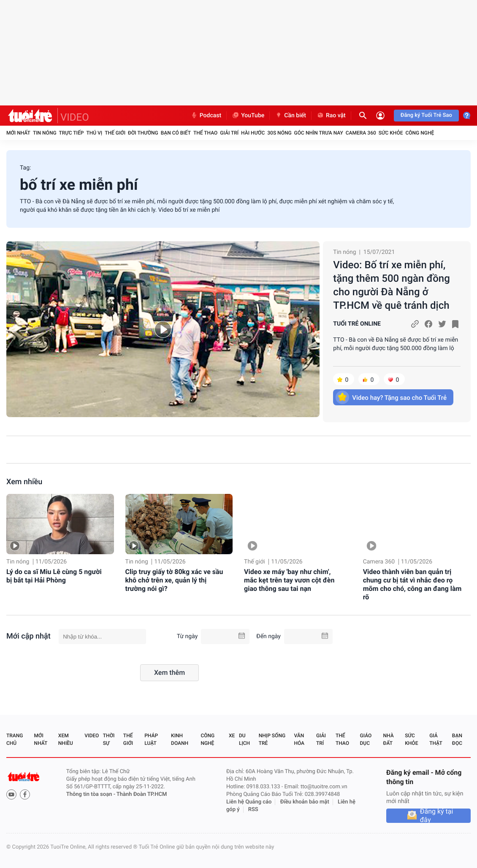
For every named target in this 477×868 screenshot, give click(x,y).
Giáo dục (366, 739)
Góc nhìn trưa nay (319, 133)
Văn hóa (299, 739)
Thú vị (94, 133)
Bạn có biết (176, 133)
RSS (253, 810)
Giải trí (229, 133)
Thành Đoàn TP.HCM (142, 794)
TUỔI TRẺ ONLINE (357, 324)
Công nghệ (420, 133)
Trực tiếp (72, 133)
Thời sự (109, 739)
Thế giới (115, 133)
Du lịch (244, 739)
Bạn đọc (457, 739)
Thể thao (205, 133)
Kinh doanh (180, 739)
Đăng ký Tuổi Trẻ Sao (426, 115)
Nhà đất (388, 739)
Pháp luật (151, 739)
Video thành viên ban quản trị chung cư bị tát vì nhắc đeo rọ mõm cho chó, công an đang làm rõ (412, 584)
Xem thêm (169, 673)
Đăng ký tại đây (437, 816)
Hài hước (253, 133)
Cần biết (290, 116)
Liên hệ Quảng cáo (249, 802)
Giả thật (436, 739)
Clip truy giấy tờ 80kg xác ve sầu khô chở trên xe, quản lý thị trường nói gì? (174, 580)
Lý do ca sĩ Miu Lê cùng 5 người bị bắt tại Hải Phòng (54, 576)
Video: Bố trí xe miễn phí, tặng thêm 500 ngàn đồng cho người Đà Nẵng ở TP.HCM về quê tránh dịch (392, 285)
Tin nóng (45, 133)
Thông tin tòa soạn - (91, 794)
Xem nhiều (24, 482)
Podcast (206, 116)
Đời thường (143, 133)
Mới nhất (18, 133)
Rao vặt (331, 116)
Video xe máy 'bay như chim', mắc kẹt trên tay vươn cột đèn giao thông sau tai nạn (289, 580)
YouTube (248, 116)
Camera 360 (361, 133)
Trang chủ (15, 739)
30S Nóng (279, 133)
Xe (232, 736)
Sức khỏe (391, 133)
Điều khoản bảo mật (305, 802)
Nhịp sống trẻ (272, 739)
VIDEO (75, 117)
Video (92, 736)
